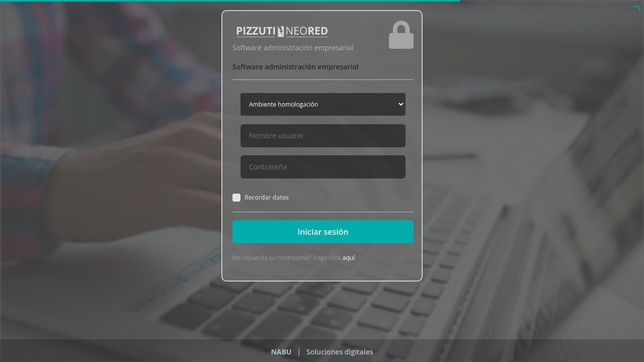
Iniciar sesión (323, 232)
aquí (349, 258)
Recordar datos (267, 198)
